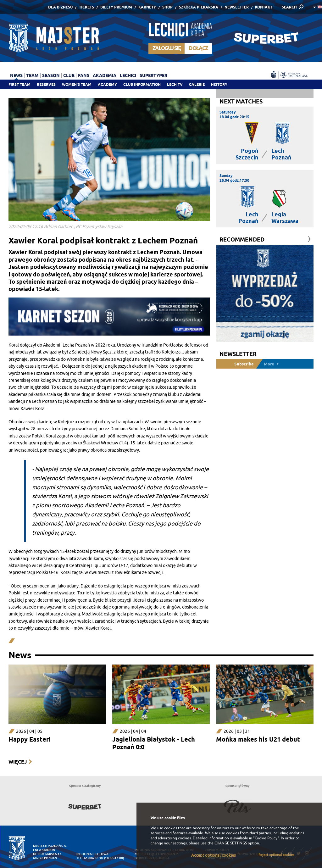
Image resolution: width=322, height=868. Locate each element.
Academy (107, 84)
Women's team (77, 84)
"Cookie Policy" (266, 838)
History (219, 84)
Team (32, 75)
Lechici (128, 75)
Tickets (86, 7)
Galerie (197, 84)
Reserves (46, 84)
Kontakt (264, 7)
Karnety (147, 7)
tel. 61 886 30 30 (90, 858)
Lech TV (175, 84)
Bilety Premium (116, 7)
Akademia (105, 75)
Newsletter (237, 7)
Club (69, 75)
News (16, 75)
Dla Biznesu (60, 7)
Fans (84, 75)
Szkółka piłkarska (199, 7)
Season (51, 75)
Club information (142, 84)
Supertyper (153, 75)
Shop (167, 7)
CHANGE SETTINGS (231, 843)
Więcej (18, 762)
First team (19, 84)
